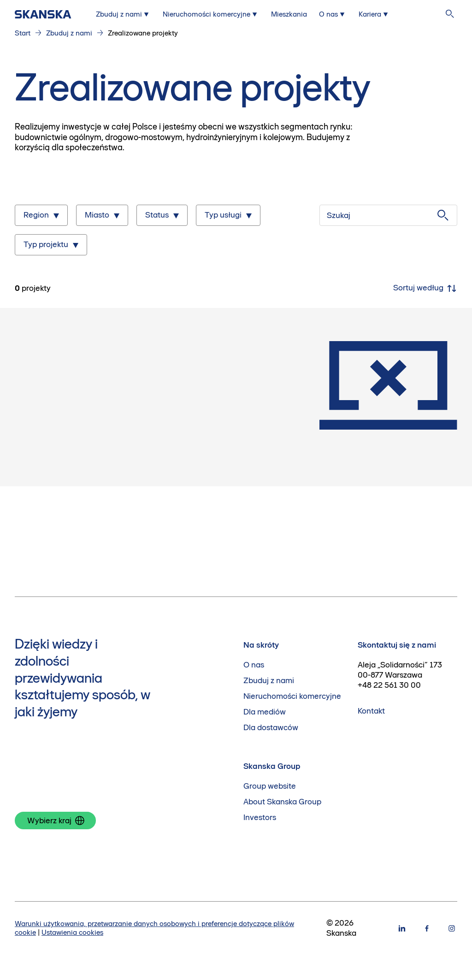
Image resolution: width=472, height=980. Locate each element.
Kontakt (371, 711)
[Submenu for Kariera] (374, 14)
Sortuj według (425, 289)
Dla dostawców (271, 728)
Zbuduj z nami (69, 33)
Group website (270, 786)
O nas (254, 665)
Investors (260, 818)
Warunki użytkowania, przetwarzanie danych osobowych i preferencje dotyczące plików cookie (154, 928)
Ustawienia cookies (72, 932)
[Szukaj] (388, 215)
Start (23, 33)
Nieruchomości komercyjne (292, 696)
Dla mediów (265, 712)
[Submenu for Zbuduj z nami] (123, 14)
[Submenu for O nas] (333, 14)
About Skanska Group (282, 802)
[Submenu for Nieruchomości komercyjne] (211, 14)
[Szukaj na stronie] (450, 14)
